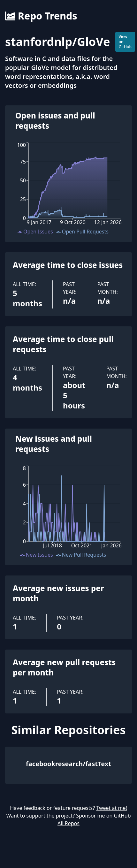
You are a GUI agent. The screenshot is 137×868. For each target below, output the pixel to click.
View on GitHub (125, 42)
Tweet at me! (111, 808)
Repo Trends (41, 16)
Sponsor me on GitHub (103, 816)
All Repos (68, 823)
